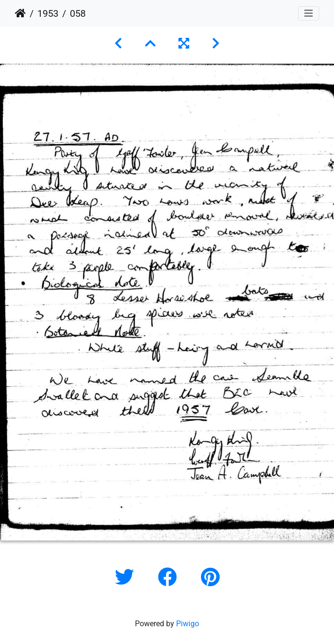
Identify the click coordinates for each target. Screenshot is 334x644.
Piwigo (188, 624)
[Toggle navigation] (309, 13)
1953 (48, 13)
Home (20, 13)
